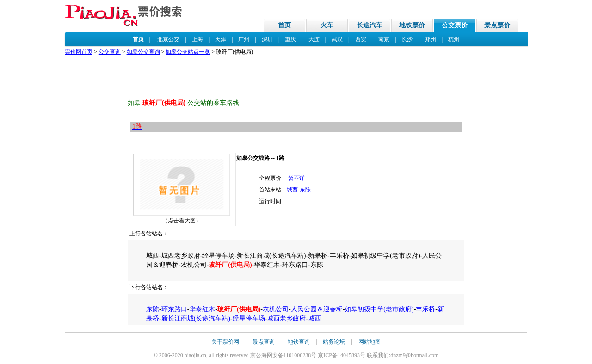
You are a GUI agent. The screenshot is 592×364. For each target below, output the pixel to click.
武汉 (337, 39)
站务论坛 (334, 342)
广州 (244, 39)
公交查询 (110, 52)
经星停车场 (249, 318)
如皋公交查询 (143, 52)
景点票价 (497, 25)
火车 (327, 25)
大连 (314, 39)
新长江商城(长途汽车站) (196, 318)
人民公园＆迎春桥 (317, 309)
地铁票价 (412, 25)
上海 (197, 39)
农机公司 (276, 309)
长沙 (407, 39)
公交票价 (455, 25)
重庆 (290, 39)
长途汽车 (370, 25)
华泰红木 (202, 309)
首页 (284, 25)
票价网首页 (79, 52)
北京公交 (168, 39)
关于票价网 (225, 342)
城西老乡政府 (286, 318)
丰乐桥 (425, 309)
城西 (314, 318)
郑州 (431, 39)
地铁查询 (299, 342)
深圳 (267, 39)
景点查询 (264, 342)
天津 (221, 39)
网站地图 (370, 342)
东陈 (153, 309)
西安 (361, 39)
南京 (384, 39)
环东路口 (174, 309)
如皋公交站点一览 (188, 52)
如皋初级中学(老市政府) (379, 309)
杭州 (454, 39)
